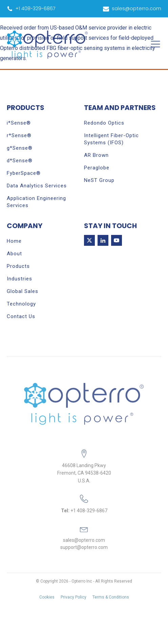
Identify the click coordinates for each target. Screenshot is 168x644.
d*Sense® (20, 161)
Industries (19, 279)
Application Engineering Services (36, 202)
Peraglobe (97, 168)
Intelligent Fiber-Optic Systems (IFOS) (111, 139)
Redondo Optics (104, 123)
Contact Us (21, 316)
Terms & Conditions (111, 597)
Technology (21, 304)
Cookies (47, 597)
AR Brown (96, 155)
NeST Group (99, 180)
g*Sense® (20, 148)
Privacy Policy (73, 597)
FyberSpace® (24, 173)
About (14, 254)
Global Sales (23, 291)
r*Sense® (19, 135)
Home (14, 241)
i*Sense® (19, 123)
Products (18, 266)
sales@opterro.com (84, 540)
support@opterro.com (84, 547)
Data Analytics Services (37, 186)
